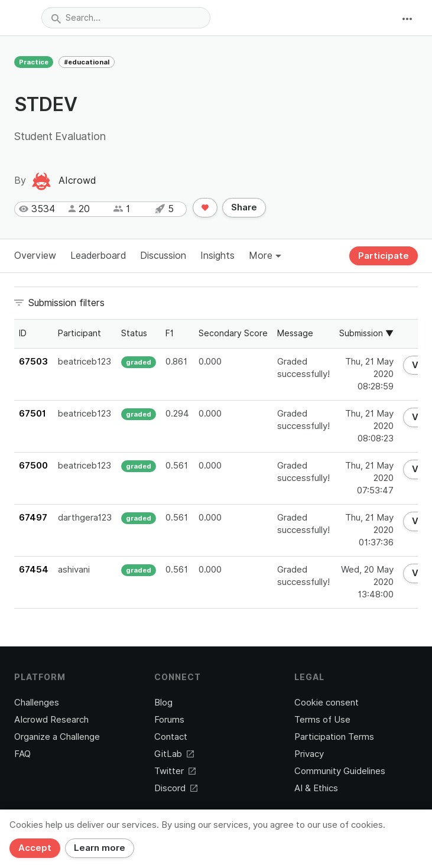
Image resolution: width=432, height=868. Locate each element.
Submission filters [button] (66, 303)
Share (244, 207)
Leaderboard (98, 256)
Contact (171, 737)
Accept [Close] (35, 848)
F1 (170, 333)
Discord (176, 788)
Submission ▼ (366, 333)
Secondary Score (233, 333)
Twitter (175, 771)
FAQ (22, 754)
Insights (217, 256)
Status (134, 333)
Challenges (37, 703)
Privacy (309, 754)
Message (295, 333)
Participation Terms (334, 737)
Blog (163, 703)
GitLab (174, 754)
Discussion (163, 256)
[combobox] (126, 18)
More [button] (265, 256)
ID (23, 333)
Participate (384, 256)
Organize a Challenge (57, 737)
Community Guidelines (340, 771)
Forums (169, 720)
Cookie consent (327, 703)
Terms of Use (322, 720)
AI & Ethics (316, 788)
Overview (35, 256)
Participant (79, 333)
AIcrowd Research (51, 720)
